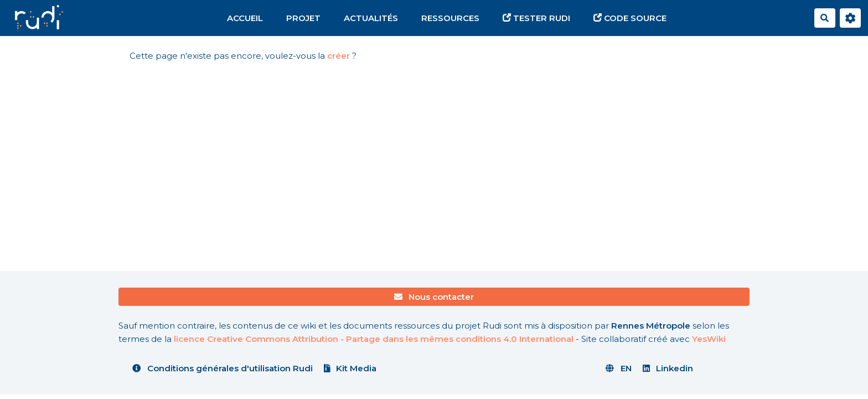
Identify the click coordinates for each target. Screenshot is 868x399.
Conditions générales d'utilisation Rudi (223, 368)
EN (619, 368)
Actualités (371, 18)
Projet (303, 18)
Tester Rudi (536, 18)
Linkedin (668, 368)
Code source (630, 18)
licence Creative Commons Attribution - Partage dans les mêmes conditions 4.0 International (374, 339)
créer (339, 56)
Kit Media (350, 368)
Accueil (245, 18)
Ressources (450, 18)
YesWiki (709, 339)
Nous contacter (434, 297)
